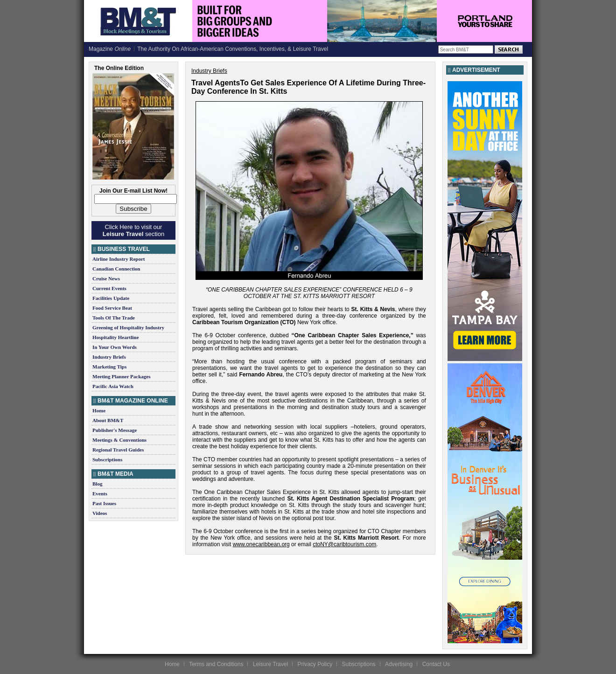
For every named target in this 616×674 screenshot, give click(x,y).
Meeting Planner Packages (121, 376)
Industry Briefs (109, 357)
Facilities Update (111, 298)
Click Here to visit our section (133, 230)
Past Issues (104, 503)
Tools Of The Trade (114, 318)
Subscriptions (107, 459)
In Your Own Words (115, 347)
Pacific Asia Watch (113, 386)
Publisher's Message (115, 430)
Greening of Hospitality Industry (128, 327)
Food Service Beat (112, 308)
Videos (100, 513)
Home (99, 410)
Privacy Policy (315, 664)
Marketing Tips (109, 367)
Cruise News (106, 278)
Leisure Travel (270, 664)
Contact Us (436, 664)
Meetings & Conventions (119, 440)
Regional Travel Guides (118, 450)
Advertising (399, 664)
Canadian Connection (116, 269)
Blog (97, 484)
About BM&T (108, 420)
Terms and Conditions (216, 664)
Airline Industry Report (119, 259)
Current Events (109, 288)
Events (100, 493)
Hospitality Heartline (115, 337)
